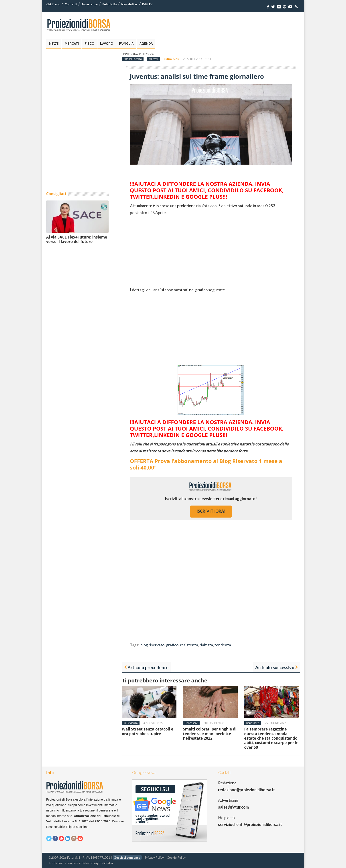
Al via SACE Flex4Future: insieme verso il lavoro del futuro (77, 239)
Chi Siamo (53, 4)
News (54, 44)
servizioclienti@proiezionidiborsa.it (250, 824)
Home (126, 54)
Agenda (146, 44)
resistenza (189, 645)
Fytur (109, 863)
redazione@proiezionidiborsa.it (246, 790)
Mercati (72, 44)
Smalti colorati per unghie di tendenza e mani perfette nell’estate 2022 (210, 734)
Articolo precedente (148, 667)
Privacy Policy (154, 857)
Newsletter (129, 4)
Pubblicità (109, 4)
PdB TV (147, 4)
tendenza (223, 645)
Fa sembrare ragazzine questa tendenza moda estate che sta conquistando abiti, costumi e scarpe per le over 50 (271, 738)
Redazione (171, 59)
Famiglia (126, 44)
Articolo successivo (275, 667)
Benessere (191, 723)
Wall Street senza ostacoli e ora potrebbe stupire (148, 731)
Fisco (89, 44)
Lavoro (107, 44)
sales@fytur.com (233, 807)
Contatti (71, 4)
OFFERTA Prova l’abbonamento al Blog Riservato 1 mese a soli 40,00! (206, 464)
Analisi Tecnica (143, 54)
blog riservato (152, 645)
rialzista (206, 645)
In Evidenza (131, 723)
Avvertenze (90, 4)
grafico (172, 645)
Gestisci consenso (127, 857)
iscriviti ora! (211, 511)
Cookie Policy (176, 857)
